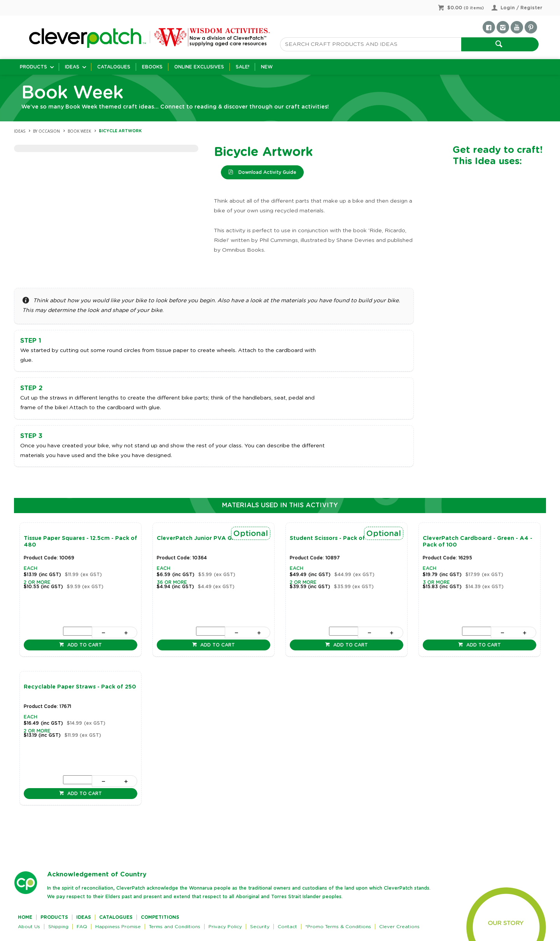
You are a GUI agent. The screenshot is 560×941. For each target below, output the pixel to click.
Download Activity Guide (267, 172)
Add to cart (84, 645)
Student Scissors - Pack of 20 (332, 538)
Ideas (72, 67)
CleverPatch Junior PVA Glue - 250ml (210, 538)
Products (33, 67)
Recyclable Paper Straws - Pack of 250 (80, 687)
